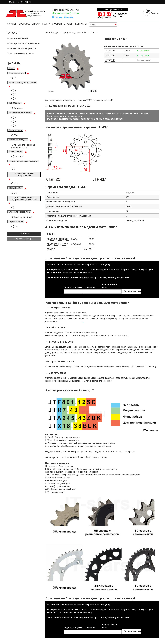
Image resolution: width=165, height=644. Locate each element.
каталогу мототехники (119, 277)
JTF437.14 (110, 51)
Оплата (36, 24)
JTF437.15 (110, 60)
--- (124, 60)
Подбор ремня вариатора (20, 44)
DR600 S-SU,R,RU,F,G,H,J (58, 239)
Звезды (55, 32)
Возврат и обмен (52, 24)
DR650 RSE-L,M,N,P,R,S (57, 244)
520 (85, 32)
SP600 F (51, 249)
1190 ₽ (127, 51)
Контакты (81, 24)
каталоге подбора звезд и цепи (112, 347)
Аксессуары (28, 53)
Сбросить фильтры (24, 239)
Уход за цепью (15, 53)
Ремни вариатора (28, 48)
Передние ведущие (71, 32)
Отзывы (68, 24)
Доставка (24, 24)
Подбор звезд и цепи (18, 39)
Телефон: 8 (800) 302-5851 (66, 10)
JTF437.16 (110, 55)
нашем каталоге (78, 313)
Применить (24, 234)
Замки (16, 48)
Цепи (10, 48)
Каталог (12, 24)
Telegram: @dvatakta (64, 17)
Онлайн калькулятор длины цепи (75, 353)
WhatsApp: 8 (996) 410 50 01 (67, 13)
